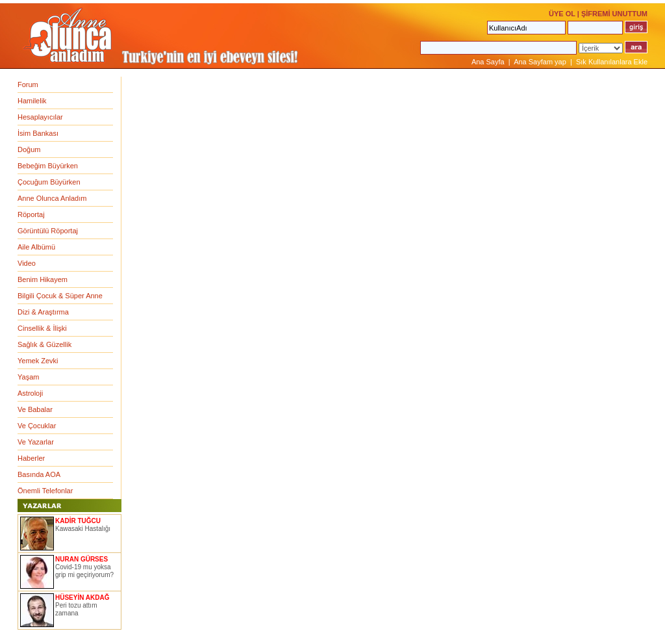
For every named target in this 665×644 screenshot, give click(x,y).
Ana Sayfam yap (540, 62)
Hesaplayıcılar (40, 117)
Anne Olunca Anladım (52, 198)
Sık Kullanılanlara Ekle (612, 62)
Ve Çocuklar (37, 426)
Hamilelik (32, 101)
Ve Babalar (35, 409)
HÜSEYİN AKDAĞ (82, 598)
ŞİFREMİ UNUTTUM (614, 14)
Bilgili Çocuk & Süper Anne (60, 296)
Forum (28, 84)
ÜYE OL (562, 14)
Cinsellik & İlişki (42, 328)
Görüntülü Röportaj (48, 231)
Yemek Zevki (38, 361)
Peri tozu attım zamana (76, 609)
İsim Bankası (38, 133)
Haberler (31, 458)
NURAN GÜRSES (82, 559)
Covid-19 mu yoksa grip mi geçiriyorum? (84, 571)
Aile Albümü (36, 247)
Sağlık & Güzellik (44, 344)
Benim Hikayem (43, 279)
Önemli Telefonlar (45, 491)
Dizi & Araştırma (43, 312)
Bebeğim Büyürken (48, 166)
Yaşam (28, 377)
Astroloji (30, 393)
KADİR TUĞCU (78, 521)
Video (27, 263)
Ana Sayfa (488, 62)
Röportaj (31, 214)
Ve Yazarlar (36, 442)
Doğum (29, 149)
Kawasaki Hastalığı (83, 529)
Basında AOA (39, 474)
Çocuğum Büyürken (49, 182)
